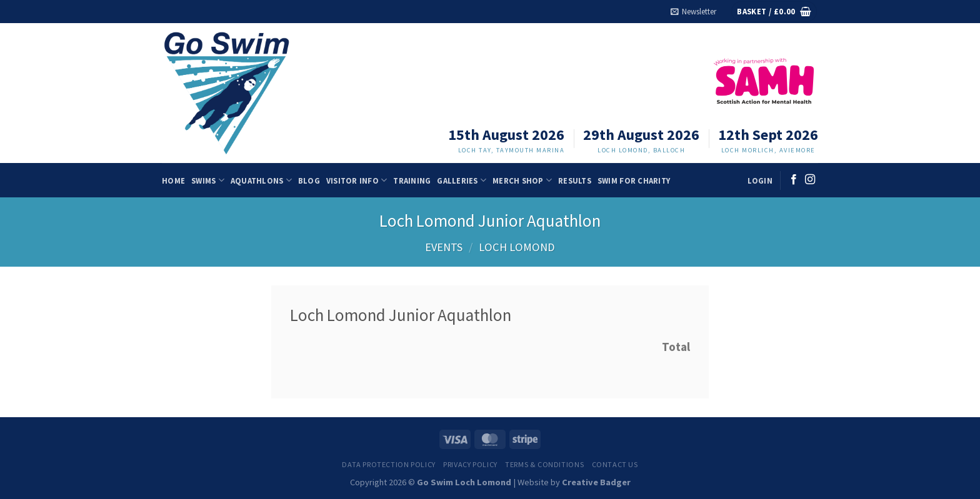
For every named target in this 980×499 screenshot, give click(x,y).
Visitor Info (357, 180)
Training (412, 180)
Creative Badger (596, 482)
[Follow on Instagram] (810, 180)
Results (575, 180)
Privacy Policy (470, 464)
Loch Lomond (517, 247)
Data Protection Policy (388, 464)
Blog (309, 180)
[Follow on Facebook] (794, 180)
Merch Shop (522, 180)
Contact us (615, 464)
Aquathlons (261, 180)
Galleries (462, 180)
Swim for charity (634, 180)
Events (444, 247)
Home (173, 180)
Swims (208, 180)
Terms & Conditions (544, 464)
